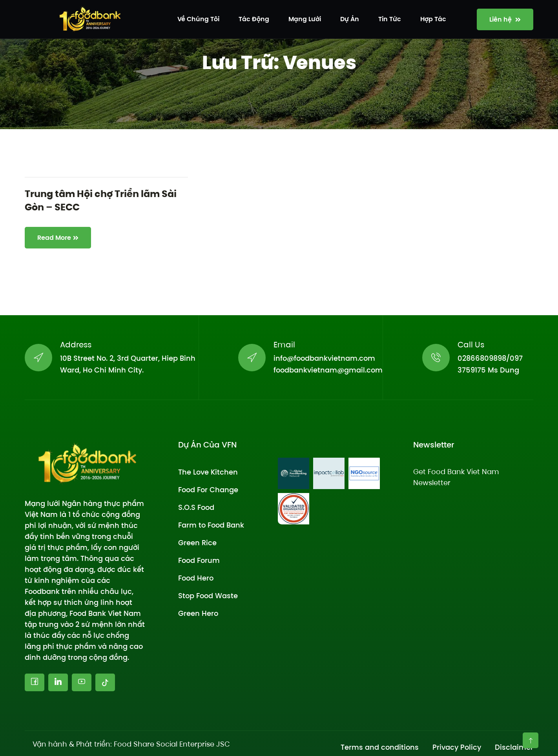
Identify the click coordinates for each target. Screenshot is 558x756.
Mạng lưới (305, 19)
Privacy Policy (457, 747)
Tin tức (390, 19)
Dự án (350, 19)
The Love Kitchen (208, 472)
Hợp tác (433, 19)
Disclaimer (514, 747)
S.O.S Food (196, 507)
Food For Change (208, 490)
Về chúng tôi (198, 19)
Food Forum (199, 560)
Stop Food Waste (208, 596)
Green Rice (197, 543)
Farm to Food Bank (211, 525)
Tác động (254, 19)
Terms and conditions (380, 747)
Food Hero (196, 578)
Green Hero (198, 613)
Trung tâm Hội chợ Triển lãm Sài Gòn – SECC (101, 200)
